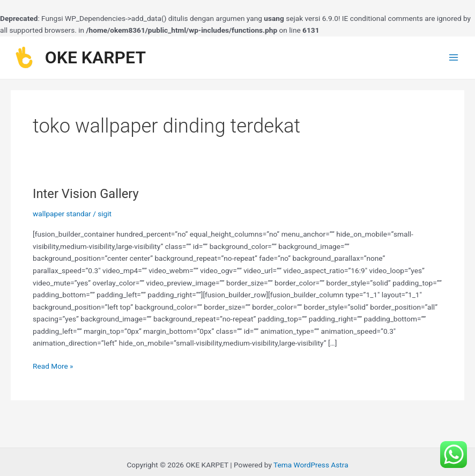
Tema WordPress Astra (311, 465)
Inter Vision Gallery (86, 194)
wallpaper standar (62, 214)
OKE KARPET (95, 57)
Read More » (53, 365)
